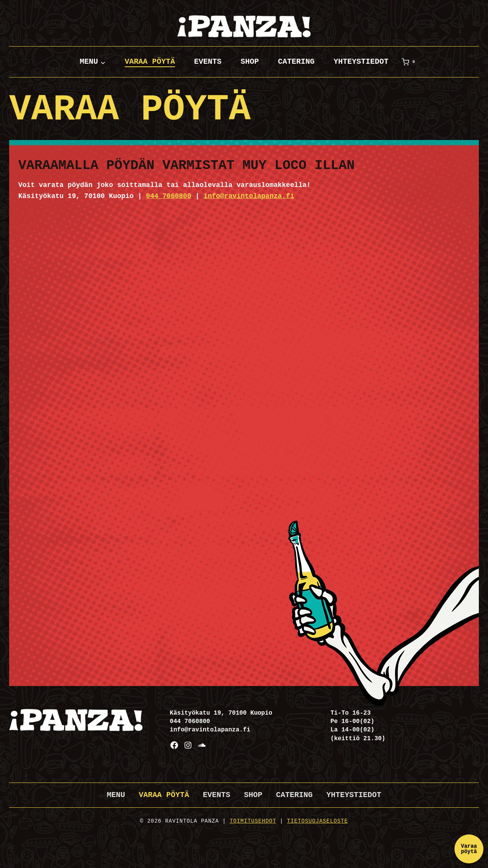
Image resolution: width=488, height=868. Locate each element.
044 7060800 (169, 196)
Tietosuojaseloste (318, 821)
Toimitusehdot (253, 821)
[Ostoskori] (410, 62)
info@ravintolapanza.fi (249, 196)
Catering (296, 62)
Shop (250, 62)
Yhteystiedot (361, 62)
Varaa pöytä (150, 62)
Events (208, 62)
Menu (116, 795)
